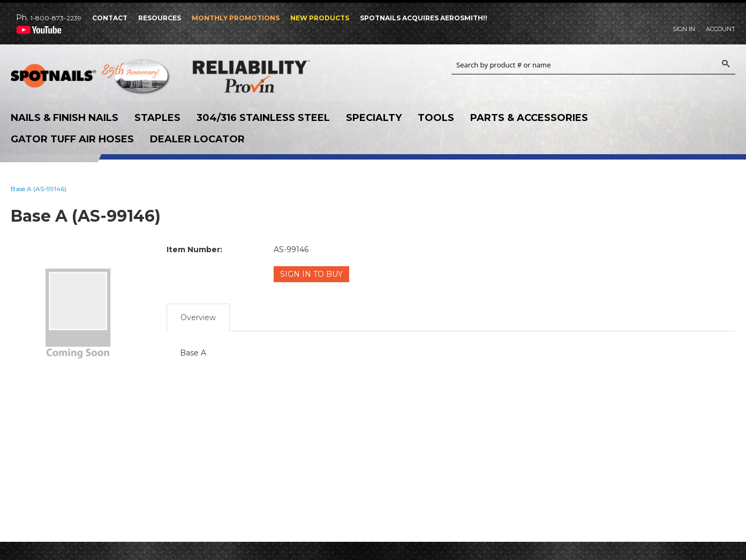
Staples (157, 118)
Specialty (374, 118)
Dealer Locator (197, 139)
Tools (436, 118)
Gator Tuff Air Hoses (72, 139)
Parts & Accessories (529, 118)
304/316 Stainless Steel (263, 118)
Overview (198, 317)
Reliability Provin (273, 76)
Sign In (684, 29)
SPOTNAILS (91, 79)
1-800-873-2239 (56, 18)
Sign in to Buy (311, 274)
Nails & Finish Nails (65, 118)
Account (721, 29)
